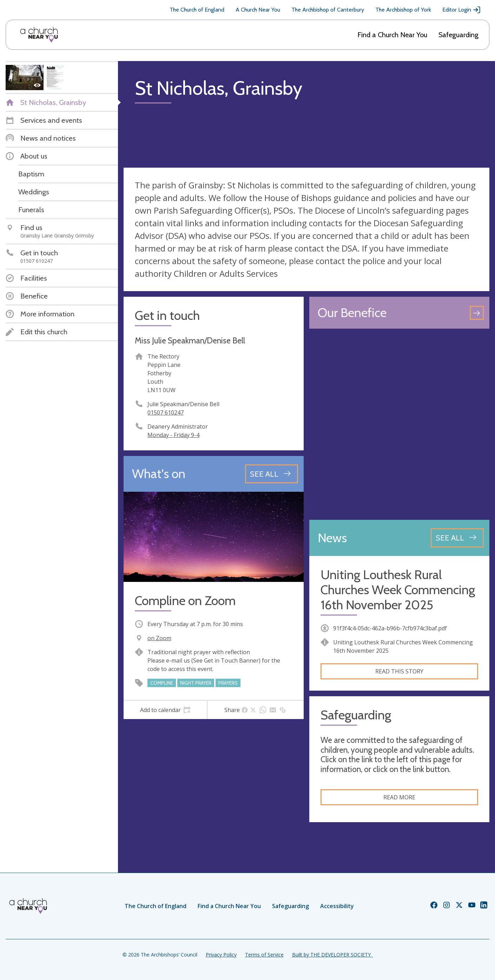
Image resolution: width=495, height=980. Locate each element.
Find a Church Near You (392, 35)
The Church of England (197, 10)
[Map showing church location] (399, 424)
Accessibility (337, 906)
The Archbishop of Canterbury (328, 10)
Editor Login (462, 10)
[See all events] (272, 474)
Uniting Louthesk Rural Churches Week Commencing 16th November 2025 (398, 590)
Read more (399, 797)
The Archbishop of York (403, 10)
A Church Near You (258, 10)
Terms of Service (264, 955)
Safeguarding (458, 35)
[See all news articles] (457, 538)
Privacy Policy (221, 955)
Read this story (399, 671)
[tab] (165, 710)
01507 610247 (166, 412)
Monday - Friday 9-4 (173, 435)
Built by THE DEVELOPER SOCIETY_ (332, 955)
